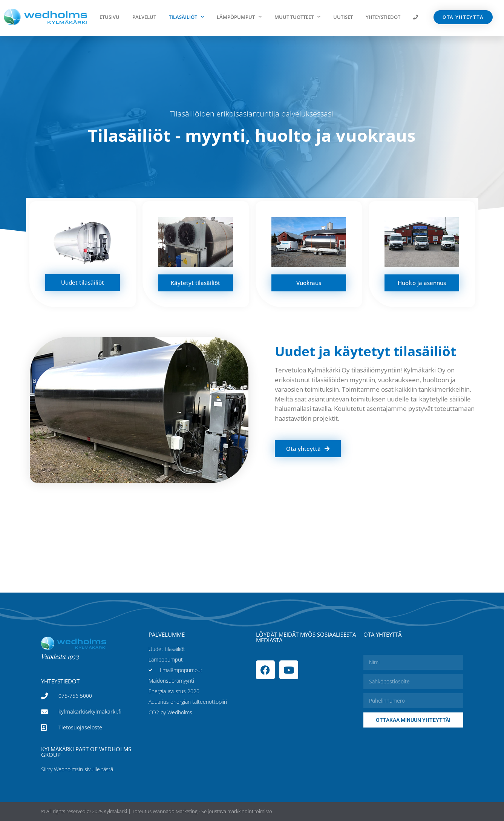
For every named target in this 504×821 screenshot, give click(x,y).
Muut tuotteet (297, 17)
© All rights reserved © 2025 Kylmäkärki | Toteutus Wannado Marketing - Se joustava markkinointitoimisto (157, 811)
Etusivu (110, 17)
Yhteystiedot (383, 17)
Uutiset (343, 17)
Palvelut (144, 17)
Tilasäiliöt (186, 17)
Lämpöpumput (239, 17)
